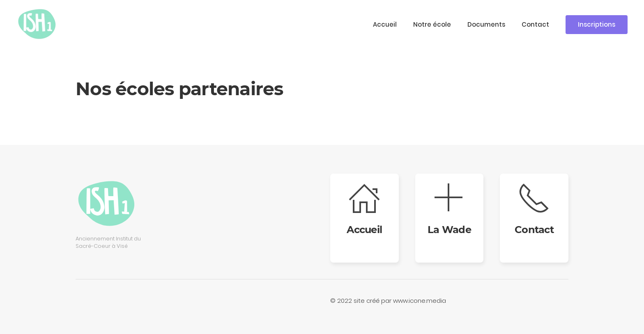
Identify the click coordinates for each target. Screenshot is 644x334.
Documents (486, 24)
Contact (535, 24)
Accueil (385, 24)
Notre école (432, 24)
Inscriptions (597, 24)
